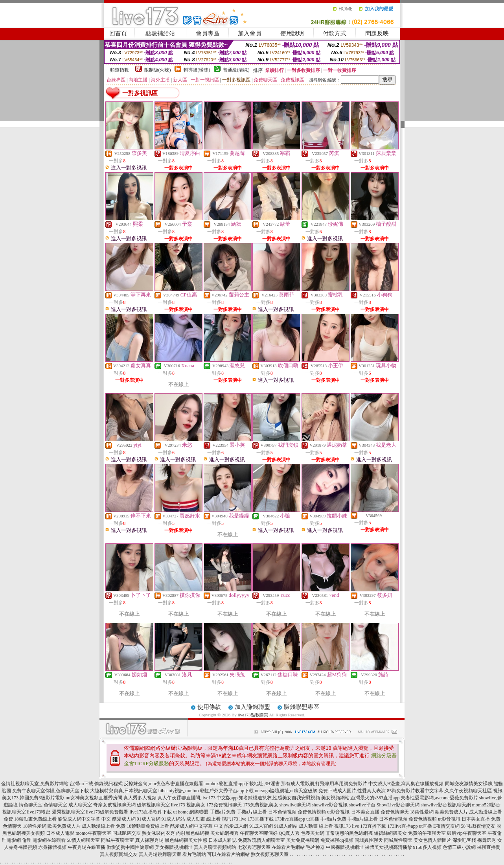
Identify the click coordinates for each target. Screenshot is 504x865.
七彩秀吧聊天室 (254, 847)
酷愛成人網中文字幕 (79, 819)
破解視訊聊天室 (153, 805)
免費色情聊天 (395, 812)
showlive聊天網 (295, 805)
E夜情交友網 (446, 826)
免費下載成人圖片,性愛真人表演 (352, 791)
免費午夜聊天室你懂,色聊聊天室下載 (51, 791)
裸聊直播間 (489, 847)
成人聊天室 (80, 805)
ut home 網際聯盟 (191, 812)
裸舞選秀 (487, 840)
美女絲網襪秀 (224, 833)
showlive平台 (362, 805)
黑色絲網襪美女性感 (186, 840)
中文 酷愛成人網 (119, 819)
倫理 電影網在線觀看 (44, 840)
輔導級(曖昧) (197, 70)
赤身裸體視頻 (52, 847)
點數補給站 (160, 33)
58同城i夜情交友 (478, 826)
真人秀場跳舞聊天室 (160, 854)
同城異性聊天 (369, 840)
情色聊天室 (31, 805)
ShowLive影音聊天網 (398, 805)
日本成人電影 (60, 833)
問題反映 (377, 33)
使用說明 (292, 33)
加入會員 (250, 33)
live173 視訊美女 (188, 805)
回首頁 (118, 33)
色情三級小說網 (459, 847)
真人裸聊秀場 (149, 840)
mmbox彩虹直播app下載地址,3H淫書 (242, 784)
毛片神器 (315, 847)
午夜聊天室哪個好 (259, 833)
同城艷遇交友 (127, 833)
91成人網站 (173, 819)
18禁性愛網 (422, 812)
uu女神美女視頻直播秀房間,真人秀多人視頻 (111, 798)
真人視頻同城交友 (119, 854)
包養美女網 (313, 833)
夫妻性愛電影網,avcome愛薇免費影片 (439, 798)
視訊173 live (234, 819)
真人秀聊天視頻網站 (215, 847)
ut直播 (313, 819)
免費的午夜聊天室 (427, 833)
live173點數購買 (253, 715)
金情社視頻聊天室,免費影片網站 (35, 784)
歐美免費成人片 (451, 812)
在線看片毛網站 (288, 847)
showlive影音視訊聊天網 (446, 805)
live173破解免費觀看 (107, 812)
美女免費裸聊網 (303, 840)
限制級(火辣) (158, 70)
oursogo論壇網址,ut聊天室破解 (286, 791)
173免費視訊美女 (261, 805)
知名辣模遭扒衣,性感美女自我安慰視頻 (279, 798)
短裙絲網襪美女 (390, 833)
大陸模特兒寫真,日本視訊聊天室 (124, 791)
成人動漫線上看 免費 (104, 826)
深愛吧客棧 (464, 840)
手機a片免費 (223, 812)
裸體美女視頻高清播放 (388, 847)
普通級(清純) (236, 70)
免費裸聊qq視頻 (337, 840)
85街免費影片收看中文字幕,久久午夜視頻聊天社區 (439, 791)
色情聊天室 (55, 805)
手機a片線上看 (252, 812)
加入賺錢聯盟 (252, 707)
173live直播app (290, 819)
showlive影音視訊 (330, 805)
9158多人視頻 (427, 847)
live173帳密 (39, 812)
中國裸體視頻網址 (345, 847)
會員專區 (208, 33)
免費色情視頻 (312, 812)
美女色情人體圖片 (432, 840)
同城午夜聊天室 (118, 840)
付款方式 (335, 33)
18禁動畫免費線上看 (35, 819)
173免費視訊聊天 (224, 805)
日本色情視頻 (282, 812)
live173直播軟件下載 (151, 812)
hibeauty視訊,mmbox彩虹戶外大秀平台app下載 (206, 791)
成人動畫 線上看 (203, 819)
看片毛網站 (194, 854)
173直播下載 (261, 819)
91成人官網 (149, 819)
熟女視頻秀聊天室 (270, 854)
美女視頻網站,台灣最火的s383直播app (360, 798)
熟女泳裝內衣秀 (158, 833)
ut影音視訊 (338, 812)
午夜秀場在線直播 (86, 847)
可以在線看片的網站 (228, 854)
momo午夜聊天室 (93, 833)
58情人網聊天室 (83, 840)
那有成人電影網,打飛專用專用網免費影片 (324, 784)
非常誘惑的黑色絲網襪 (349, 833)
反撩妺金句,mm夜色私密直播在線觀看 (164, 784)
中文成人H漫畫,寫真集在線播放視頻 (406, 784)
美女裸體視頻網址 (174, 847)
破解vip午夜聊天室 (466, 833)
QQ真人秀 (289, 833)
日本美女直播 (365, 812)
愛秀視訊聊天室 (68, 812)
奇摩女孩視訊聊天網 (114, 805)
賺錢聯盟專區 (302, 707)
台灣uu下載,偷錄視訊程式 (96, 784)
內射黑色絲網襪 (193, 833)
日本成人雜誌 (223, 840)
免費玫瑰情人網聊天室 (261, 840)
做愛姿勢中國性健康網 (130, 847)
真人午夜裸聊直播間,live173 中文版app (198, 798)
